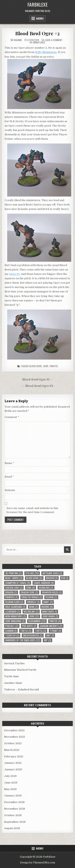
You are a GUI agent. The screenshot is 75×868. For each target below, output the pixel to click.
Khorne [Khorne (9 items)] (47, 607)
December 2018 (14, 802)
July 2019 (10, 776)
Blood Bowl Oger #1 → (38, 380)
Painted (54, 366)
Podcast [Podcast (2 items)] (12, 626)
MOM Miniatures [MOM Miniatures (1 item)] (15, 616)
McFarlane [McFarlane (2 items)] (31, 612)
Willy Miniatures (46, 52)
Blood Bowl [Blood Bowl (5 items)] (34, 578)
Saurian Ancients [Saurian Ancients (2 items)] (51, 626)
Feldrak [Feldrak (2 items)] (51, 597)
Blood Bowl (36, 366)
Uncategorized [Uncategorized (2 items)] (33, 636)
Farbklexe (37, 4)
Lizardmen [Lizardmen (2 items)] (13, 612)
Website (10, 490)
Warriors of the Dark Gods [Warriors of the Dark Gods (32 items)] (23, 640)
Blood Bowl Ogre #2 (37, 33)
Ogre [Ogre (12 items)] (34, 616)
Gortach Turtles (14, 663)
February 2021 (14, 756)
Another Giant (13, 683)
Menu (40, 19)
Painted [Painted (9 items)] (55, 621)
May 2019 (10, 789)
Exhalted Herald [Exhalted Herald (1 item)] (32, 597)
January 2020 (13, 769)
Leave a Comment (54, 40)
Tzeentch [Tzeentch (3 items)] (12, 636)
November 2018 (15, 809)
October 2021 (13, 743)
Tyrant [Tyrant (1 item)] (55, 631)
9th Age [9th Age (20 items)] (32, 573)
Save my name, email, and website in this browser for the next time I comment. (32, 510)
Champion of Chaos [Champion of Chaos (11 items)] (18, 583)
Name (9, 463)
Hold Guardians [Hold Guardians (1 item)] (15, 607)
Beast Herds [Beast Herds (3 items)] (14, 578)
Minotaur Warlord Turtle (20, 670)
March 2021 (12, 750)
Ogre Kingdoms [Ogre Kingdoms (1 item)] (15, 621)
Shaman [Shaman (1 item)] (11, 631)
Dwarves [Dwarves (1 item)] (11, 597)
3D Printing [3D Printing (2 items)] (13, 573)
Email (9, 477)
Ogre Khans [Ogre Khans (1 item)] (50, 616)
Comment (12, 417)
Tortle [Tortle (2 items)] (26, 631)
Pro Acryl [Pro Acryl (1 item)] (29, 626)
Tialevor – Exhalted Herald (21, 690)
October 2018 (13, 815)
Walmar (18, 40)
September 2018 (15, 822)
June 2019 (11, 783)
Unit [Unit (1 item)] (50, 636)
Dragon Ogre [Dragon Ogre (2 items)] (29, 592)
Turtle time (11, 676)
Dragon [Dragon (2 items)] (11, 592)
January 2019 (13, 796)
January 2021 (13, 763)
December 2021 (14, 730)
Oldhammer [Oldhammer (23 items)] (37, 621)
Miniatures (39, 42)
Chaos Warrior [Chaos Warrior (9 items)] (44, 583)
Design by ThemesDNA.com (37, 863)
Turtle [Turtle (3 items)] (41, 631)
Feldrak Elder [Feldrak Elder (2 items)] (14, 602)
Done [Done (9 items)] (31, 588)
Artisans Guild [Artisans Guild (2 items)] (52, 573)
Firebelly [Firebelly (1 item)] (33, 602)
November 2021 (15, 737)
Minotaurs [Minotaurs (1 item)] (50, 612)
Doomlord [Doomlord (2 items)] (46, 588)
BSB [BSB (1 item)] (65, 578)
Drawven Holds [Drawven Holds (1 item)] (52, 592)
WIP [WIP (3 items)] (47, 640)
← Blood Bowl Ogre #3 (37, 386)
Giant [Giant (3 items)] (48, 602)
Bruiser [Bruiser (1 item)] (52, 578)
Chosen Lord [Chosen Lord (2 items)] (14, 588)
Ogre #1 (14, 274)
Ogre (46, 366)
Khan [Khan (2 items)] (33, 607)
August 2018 (12, 828)
